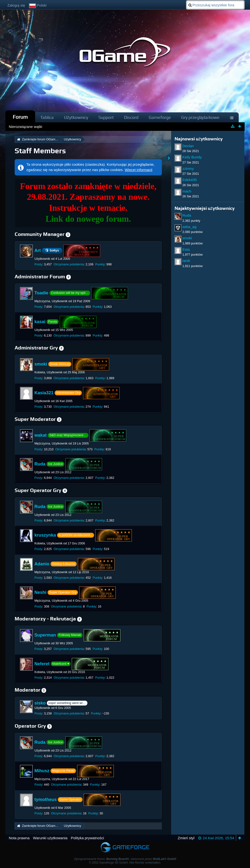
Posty (38, 264)
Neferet (42, 664)
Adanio (42, 564)
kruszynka (45, 535)
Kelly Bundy (192, 157)
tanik (186, 261)
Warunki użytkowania (50, 838)
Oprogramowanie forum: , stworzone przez (125, 859)
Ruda (40, 464)
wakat (41, 435)
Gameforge (160, 117)
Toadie (41, 293)
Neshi (40, 592)
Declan (188, 146)
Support (106, 117)
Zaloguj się (16, 5)
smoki (41, 364)
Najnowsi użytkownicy (199, 139)
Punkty (100, 264)
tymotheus (46, 800)
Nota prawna (19, 838)
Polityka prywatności (87, 838)
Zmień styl (186, 838)
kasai (40, 322)
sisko (40, 703)
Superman (45, 635)
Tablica (47, 117)
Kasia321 (44, 393)
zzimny (188, 169)
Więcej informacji (139, 170)
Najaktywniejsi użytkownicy (205, 208)
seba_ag (189, 227)
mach (187, 191)
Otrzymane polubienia (69, 264)
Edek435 (190, 180)
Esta (186, 249)
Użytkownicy (76, 117)
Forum (20, 117)
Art (38, 250)
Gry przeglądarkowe (200, 117)
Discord (131, 117)
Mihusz (42, 771)
